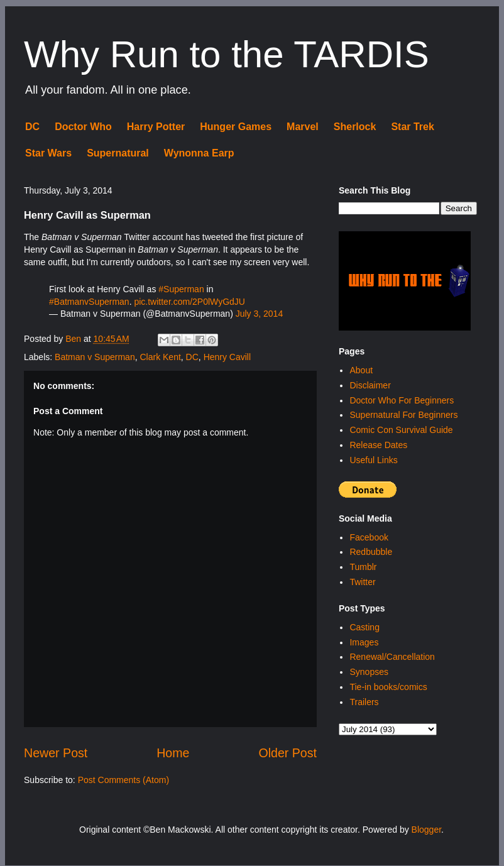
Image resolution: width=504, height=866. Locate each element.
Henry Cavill (227, 357)
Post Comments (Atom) (123, 780)
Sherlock (355, 127)
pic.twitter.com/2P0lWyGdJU (189, 302)
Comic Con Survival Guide (401, 430)
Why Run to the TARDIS (227, 54)
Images (364, 642)
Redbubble (371, 552)
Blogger (426, 830)
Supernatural (118, 153)
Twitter (362, 582)
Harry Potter (156, 127)
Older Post (288, 753)
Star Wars (48, 153)
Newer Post (56, 753)
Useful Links (373, 460)
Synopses (369, 672)
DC (32, 127)
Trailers (364, 702)
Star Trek (412, 127)
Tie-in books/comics (388, 687)
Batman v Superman (95, 357)
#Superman (181, 289)
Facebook (369, 537)
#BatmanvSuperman (89, 302)
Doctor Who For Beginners (402, 400)
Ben (74, 339)
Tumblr (363, 567)
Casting (364, 627)
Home (173, 753)
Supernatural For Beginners (403, 415)
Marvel (303, 127)
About (361, 370)
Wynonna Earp (199, 153)
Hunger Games (236, 127)
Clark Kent (160, 357)
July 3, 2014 (260, 314)
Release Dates (378, 445)
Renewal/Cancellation (392, 657)
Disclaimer (370, 385)
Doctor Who (83, 127)
